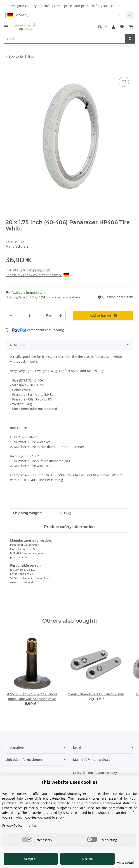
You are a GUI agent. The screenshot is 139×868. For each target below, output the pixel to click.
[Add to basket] (9, 71)
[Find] (64, 39)
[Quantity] (29, 315)
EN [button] (100, 27)
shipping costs (40, 270)
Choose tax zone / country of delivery (37, 275)
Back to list (16, 56)
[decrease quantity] (11, 315)
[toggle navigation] (6, 25)
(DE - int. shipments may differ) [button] (60, 297)
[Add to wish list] (124, 82)
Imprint (30, 825)
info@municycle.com (97, 760)
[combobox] (64, 15)
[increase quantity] (61, 315)
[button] (113, 27)
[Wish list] (122, 27)
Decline (83, 859)
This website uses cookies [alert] (69, 782)
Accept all (29, 859)
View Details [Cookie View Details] (123, 863)
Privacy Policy (12, 825)
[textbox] (64, 15)
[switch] (27, 839)
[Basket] (131, 27)
